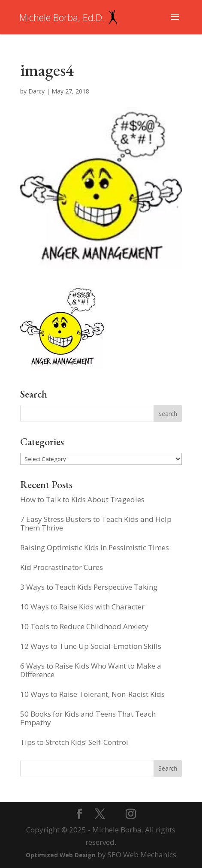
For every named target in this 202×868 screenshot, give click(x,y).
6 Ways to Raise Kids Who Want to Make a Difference (91, 670)
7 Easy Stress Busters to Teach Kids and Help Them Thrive (96, 523)
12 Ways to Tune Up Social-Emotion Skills (91, 646)
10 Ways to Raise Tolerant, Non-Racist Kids (92, 694)
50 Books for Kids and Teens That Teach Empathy (88, 718)
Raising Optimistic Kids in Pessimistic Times (95, 547)
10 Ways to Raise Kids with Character (82, 607)
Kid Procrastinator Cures (62, 567)
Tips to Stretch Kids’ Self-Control (74, 742)
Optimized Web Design (61, 855)
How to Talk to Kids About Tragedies (82, 499)
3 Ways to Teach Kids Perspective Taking (89, 587)
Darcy (36, 91)
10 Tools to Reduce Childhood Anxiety (84, 626)
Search (168, 768)
